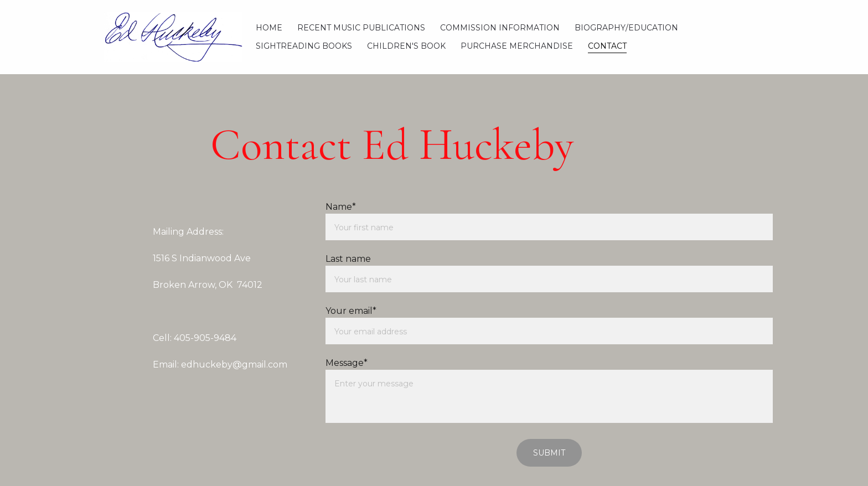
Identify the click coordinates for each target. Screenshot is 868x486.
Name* (341, 207)
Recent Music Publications (361, 28)
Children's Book (406, 46)
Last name (348, 259)
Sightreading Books (304, 46)
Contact (607, 46)
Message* (347, 363)
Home (269, 28)
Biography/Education (626, 28)
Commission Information (500, 28)
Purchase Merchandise (517, 46)
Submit (549, 453)
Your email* (351, 311)
